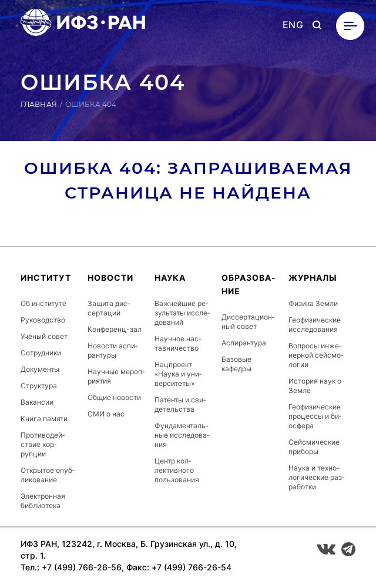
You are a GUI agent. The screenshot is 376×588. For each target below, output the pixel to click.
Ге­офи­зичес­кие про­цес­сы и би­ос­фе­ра (315, 416)
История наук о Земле (315, 386)
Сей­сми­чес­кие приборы (314, 447)
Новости (110, 278)
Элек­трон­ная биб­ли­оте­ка (43, 501)
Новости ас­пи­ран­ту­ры (113, 350)
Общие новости (114, 397)
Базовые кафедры (236, 364)
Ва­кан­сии (37, 402)
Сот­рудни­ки (41, 353)
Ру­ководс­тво (43, 320)
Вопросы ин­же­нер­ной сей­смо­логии (316, 355)
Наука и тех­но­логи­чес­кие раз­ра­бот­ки (316, 477)
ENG (293, 25)
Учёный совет (44, 336)
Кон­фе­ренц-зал (115, 329)
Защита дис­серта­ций (109, 308)
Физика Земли (313, 303)
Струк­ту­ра (39, 386)
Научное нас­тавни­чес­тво (178, 343)
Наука (170, 278)
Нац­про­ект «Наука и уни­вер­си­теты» (178, 374)
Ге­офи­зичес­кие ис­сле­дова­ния (315, 325)
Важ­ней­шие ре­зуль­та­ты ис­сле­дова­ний (182, 313)
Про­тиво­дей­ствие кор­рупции (43, 444)
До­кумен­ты (40, 369)
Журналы (313, 278)
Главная (39, 104)
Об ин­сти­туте (43, 303)
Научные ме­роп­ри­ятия (116, 376)
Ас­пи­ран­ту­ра (244, 343)
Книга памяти (44, 419)
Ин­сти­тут (46, 278)
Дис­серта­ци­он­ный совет (248, 322)
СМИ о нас (106, 414)
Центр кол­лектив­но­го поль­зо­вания (177, 470)
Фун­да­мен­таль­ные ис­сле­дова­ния (182, 435)
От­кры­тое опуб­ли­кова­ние (48, 475)
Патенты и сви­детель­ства (180, 404)
